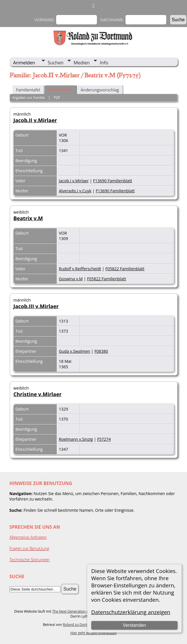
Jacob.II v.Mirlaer (35, 120)
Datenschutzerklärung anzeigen (131, 612)
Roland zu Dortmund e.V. (83, 625)
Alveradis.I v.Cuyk (75, 191)
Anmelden (24, 63)
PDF (57, 98)
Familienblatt (60, 90)
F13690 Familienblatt (112, 181)
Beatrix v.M (28, 218)
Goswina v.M (71, 279)
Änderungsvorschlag (100, 90)
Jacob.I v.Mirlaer (74, 181)
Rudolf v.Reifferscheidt (80, 269)
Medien (82, 63)
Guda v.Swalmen (75, 351)
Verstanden (134, 625)
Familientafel (28, 90)
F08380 (101, 351)
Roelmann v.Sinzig (76, 439)
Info (104, 63)
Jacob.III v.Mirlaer (36, 306)
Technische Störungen (30, 560)
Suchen (56, 63)
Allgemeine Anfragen (28, 537)
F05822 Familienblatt (125, 269)
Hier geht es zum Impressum (94, 633)
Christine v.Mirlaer (38, 394)
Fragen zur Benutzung (29, 548)
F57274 (104, 439)
